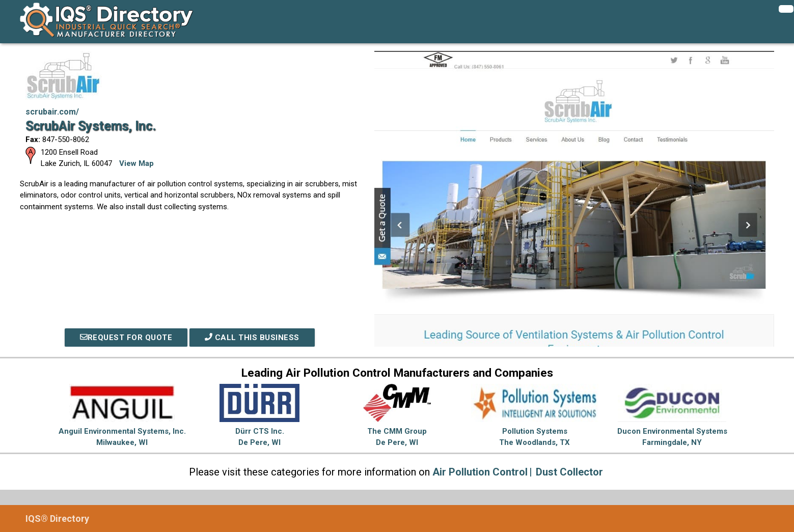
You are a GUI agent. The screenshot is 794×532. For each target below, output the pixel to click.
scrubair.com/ (52, 112)
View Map (136, 163)
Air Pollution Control (480, 472)
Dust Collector (569, 472)
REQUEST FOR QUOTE (126, 338)
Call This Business (252, 338)
